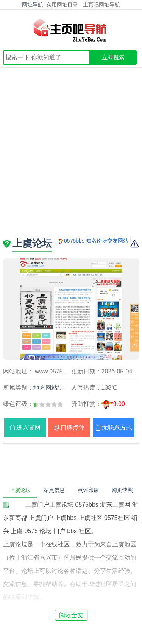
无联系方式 (117, 427)
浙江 (65, 388)
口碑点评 (73, 427)
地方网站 (45, 388)
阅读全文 (71, 615)
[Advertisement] (71, 142)
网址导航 (33, 5)
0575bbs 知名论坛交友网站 (96, 241)
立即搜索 (113, 57)
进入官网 (28, 427)
